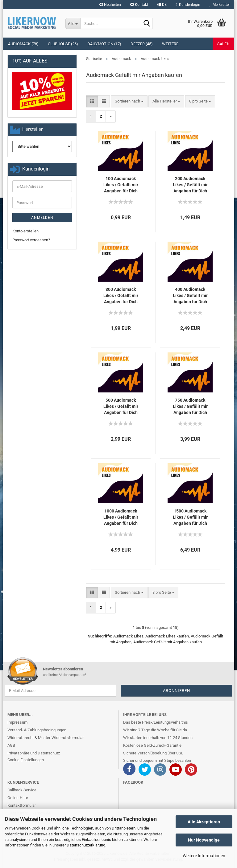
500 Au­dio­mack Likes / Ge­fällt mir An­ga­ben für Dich (121, 406)
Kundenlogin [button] (188, 5)
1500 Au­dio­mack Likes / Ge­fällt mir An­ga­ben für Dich (190, 517)
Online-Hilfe (18, 798)
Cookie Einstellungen (26, 760)
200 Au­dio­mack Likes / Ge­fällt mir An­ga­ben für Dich (190, 185)
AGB (11, 745)
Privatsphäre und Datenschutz (34, 753)
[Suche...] (73, 23)
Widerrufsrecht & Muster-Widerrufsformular (46, 738)
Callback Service (22, 790)
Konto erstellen (25, 231)
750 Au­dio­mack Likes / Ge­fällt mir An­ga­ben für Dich (190, 406)
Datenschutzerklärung (86, 845)
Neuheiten (110, 5)
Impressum (17, 722)
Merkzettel (220, 5)
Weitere (170, 44)
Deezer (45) (142, 44)
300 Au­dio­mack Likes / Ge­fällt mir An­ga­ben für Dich (121, 295)
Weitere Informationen (204, 856)
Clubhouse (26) (63, 44)
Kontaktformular (22, 805)
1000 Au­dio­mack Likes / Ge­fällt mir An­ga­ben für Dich (121, 517)
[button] (162, 5)
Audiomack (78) (23, 44)
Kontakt (139, 5)
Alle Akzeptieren (204, 822)
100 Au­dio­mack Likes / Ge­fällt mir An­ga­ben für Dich (121, 185)
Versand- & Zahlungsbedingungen (37, 730)
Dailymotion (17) (104, 44)
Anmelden (42, 218)
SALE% (223, 44)
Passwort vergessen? (31, 240)
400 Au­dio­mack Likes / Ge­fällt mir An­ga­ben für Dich (190, 295)
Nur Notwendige (204, 840)
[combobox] (129, 101)
